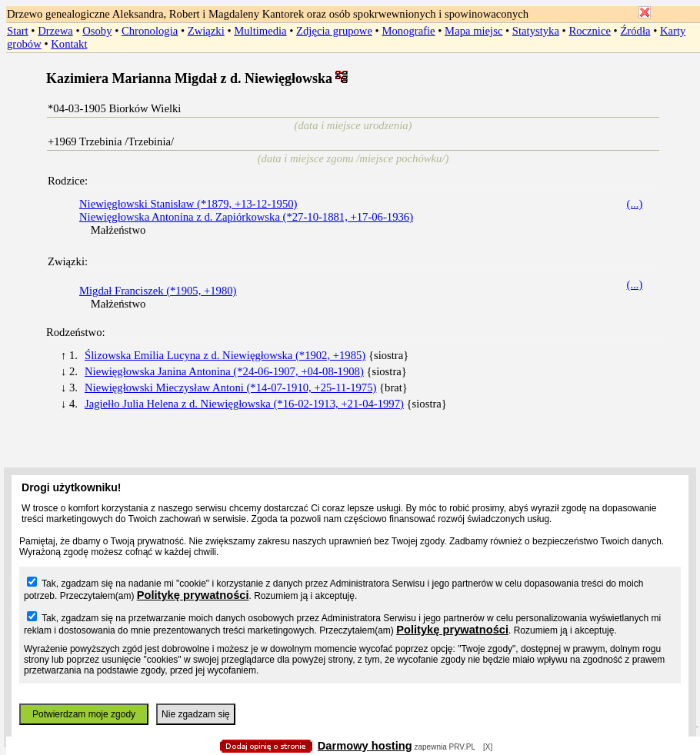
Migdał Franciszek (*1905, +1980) (158, 291)
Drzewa (55, 31)
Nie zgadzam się (196, 714)
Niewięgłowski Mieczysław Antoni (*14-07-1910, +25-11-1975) (230, 387)
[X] (488, 747)
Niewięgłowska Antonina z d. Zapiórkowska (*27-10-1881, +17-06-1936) (246, 217)
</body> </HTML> (350, 77)
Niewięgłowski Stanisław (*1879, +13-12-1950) (188, 204)
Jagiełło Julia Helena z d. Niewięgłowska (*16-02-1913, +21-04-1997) (244, 404)
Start (18, 31)
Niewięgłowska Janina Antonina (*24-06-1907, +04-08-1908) (224, 371)
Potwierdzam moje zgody (84, 714)
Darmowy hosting (365, 746)
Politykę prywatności (193, 595)
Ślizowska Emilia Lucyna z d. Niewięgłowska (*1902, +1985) (225, 355)
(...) (635, 204)
